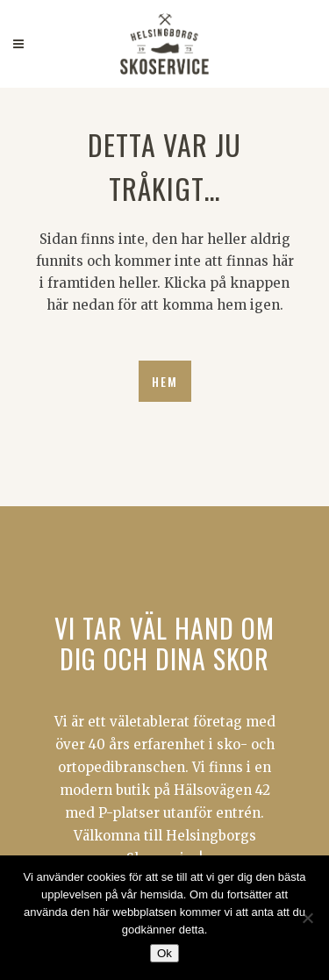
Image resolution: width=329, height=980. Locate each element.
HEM (165, 381)
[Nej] (307, 918)
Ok (164, 953)
